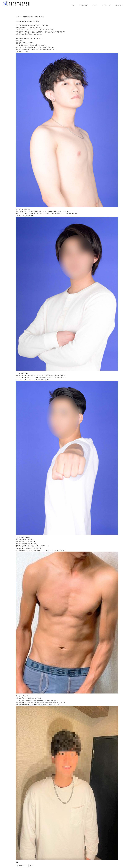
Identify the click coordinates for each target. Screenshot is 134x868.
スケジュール (106, 5)
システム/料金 (84, 5)
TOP (73, 5)
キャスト (95, 5)
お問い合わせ (119, 5)
